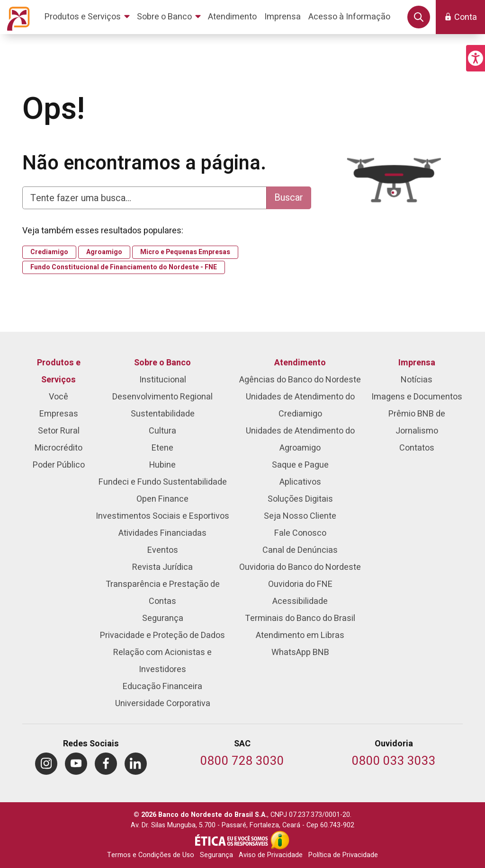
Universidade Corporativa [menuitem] (163, 704)
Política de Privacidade (343, 855)
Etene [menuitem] (162, 448)
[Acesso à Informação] (280, 840)
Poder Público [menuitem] (59, 465)
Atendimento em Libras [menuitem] (300, 635)
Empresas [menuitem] (59, 414)
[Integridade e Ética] (233, 840)
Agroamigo (104, 252)
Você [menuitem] (58, 397)
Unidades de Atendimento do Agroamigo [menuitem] (300, 439)
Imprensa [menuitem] (417, 363)
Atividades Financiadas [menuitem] (162, 533)
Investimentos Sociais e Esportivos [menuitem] (162, 516)
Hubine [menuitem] (162, 465)
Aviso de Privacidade (271, 855)
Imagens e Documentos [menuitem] (417, 397)
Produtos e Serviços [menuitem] (59, 371)
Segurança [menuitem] (163, 618)
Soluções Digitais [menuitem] (300, 499)
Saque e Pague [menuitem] (300, 465)
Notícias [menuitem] (417, 380)
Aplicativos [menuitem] (300, 482)
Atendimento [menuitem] (300, 363)
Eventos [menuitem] (163, 550)
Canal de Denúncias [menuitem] (300, 550)
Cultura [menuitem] (162, 431)
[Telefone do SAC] (242, 762)
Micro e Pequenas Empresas (185, 252)
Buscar (289, 198)
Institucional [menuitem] (163, 380)
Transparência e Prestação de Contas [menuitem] (163, 593)
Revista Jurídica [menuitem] (162, 567)
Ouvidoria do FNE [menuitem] (300, 584)
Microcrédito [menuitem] (58, 448)
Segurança (216, 855)
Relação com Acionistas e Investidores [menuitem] (162, 661)
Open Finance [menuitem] (162, 499)
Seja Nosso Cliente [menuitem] (300, 516)
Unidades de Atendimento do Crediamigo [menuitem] (300, 405)
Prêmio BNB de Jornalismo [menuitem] (417, 422)
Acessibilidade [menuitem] (300, 601)
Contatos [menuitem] (417, 448)
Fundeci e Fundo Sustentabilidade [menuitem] (163, 482)
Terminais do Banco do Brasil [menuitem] (300, 618)
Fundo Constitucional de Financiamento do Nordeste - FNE (124, 267)
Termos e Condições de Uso (151, 855)
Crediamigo (49, 252)
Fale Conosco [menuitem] (300, 533)
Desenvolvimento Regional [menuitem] (162, 397)
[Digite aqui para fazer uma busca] (144, 198)
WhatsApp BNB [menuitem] (300, 652)
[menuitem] (89, 17)
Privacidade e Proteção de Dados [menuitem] (162, 635)
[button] (476, 58)
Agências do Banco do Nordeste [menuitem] (300, 380)
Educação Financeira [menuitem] (162, 686)
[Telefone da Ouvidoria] (394, 762)
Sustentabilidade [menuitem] (163, 414)
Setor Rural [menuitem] (59, 431)
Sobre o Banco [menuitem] (162, 363)
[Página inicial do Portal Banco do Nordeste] (17, 17)
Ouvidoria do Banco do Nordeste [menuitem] (300, 567)
